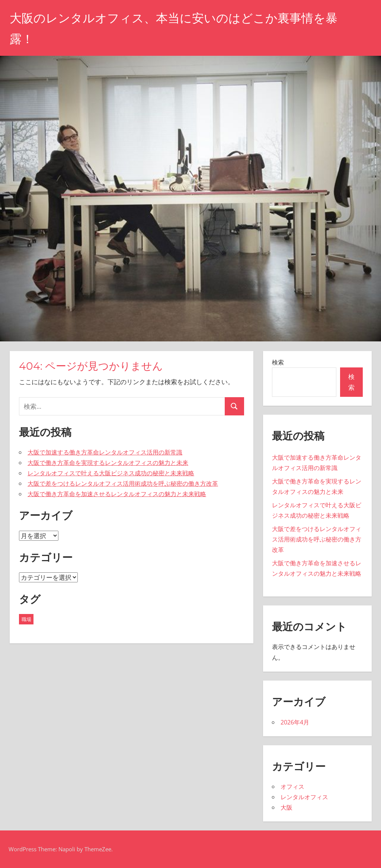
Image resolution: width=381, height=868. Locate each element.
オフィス (292, 787)
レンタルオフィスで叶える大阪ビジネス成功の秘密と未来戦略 (111, 473)
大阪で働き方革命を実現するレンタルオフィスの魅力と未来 (108, 463)
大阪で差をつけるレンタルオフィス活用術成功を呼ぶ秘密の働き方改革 (123, 483)
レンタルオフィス (304, 797)
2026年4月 (295, 722)
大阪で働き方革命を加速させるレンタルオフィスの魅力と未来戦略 (117, 494)
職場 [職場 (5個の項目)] (26, 619)
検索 (278, 362)
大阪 (286, 807)
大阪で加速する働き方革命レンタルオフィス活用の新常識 (105, 452)
